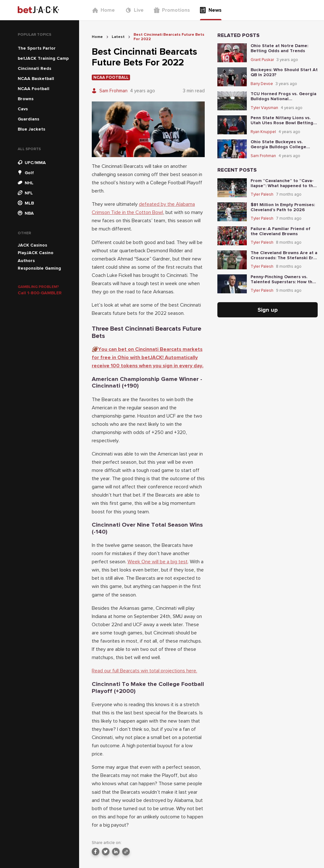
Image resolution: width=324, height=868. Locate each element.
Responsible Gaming (39, 268)
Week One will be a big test (158, 562)
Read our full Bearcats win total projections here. (144, 671)
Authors (26, 261)
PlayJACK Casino (36, 253)
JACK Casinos (32, 245)
